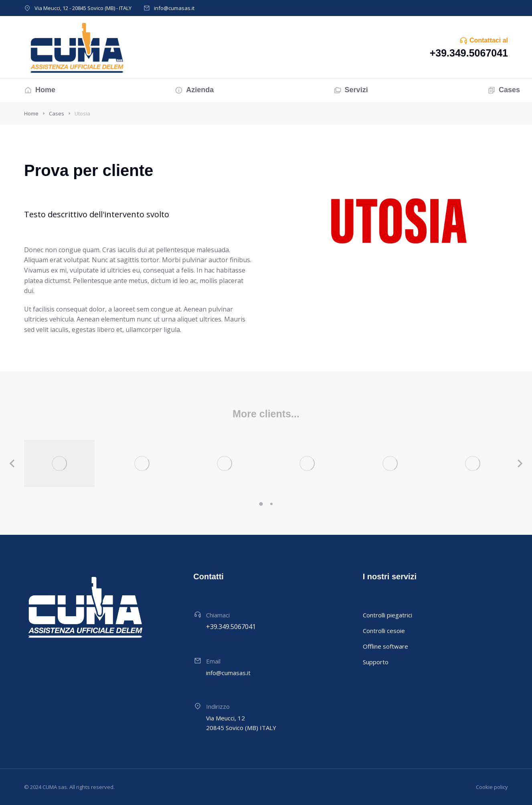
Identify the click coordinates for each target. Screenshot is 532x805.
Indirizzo (218, 706)
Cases (57, 113)
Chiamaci (218, 615)
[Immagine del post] (59, 463)
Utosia (82, 113)
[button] (261, 504)
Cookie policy (492, 787)
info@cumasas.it (174, 8)
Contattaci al (489, 40)
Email (213, 661)
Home (31, 113)
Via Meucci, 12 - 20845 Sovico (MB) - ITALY (83, 8)
